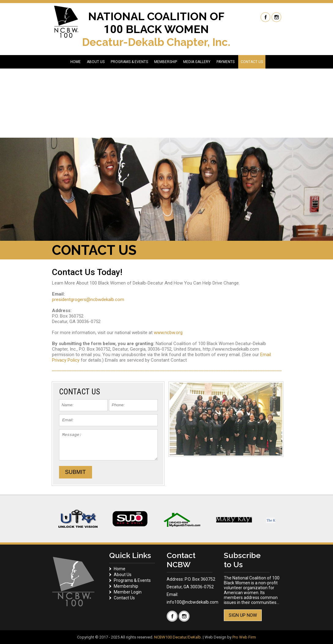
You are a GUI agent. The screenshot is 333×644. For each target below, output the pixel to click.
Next (278, 519)
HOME (76, 62)
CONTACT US (252, 62)
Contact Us (124, 598)
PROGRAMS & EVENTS (129, 62)
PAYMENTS (226, 62)
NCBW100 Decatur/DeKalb (178, 637)
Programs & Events (132, 580)
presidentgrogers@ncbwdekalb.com (88, 300)
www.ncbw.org (168, 333)
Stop (278, 550)
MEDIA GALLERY (197, 62)
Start (274, 550)
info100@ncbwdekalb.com (192, 602)
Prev (55, 519)
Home (120, 569)
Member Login (128, 592)
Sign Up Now (243, 615)
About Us (123, 575)
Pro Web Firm (244, 637)
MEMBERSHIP (166, 62)
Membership (126, 586)
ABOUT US (96, 62)
